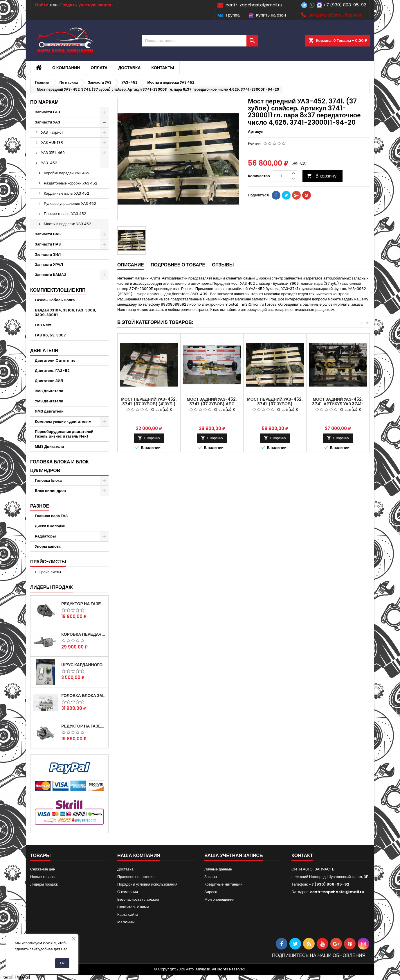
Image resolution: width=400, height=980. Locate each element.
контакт (302, 856)
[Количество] (282, 176)
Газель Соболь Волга (55, 300)
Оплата (99, 68)
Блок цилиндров (50, 491)
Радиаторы (45, 536)
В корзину (322, 176)
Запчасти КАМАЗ (51, 275)
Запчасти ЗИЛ (48, 254)
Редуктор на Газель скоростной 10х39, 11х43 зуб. (84, 726)
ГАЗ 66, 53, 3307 (50, 335)
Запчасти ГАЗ (47, 112)
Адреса (211, 892)
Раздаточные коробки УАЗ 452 (71, 183)
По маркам (44, 102)
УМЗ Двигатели (49, 401)
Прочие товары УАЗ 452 (65, 214)
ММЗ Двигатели (49, 446)
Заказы (211, 877)
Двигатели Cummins (55, 360)
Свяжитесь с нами (133, 907)
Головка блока (48, 480)
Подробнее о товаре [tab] (178, 265)
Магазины (126, 922)
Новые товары (43, 877)
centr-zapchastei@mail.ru (337, 892)
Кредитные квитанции (223, 884)
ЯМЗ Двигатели (49, 411)
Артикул (256, 132)
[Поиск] (200, 41)
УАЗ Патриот (52, 132)
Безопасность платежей (138, 899)
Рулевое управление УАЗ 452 (70, 204)
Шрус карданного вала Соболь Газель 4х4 (84, 665)
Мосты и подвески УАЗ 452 (67, 224)
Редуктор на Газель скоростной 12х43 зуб (84, 604)
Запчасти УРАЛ (49, 265)
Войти (42, 5)
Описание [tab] (131, 265)
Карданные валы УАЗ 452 (66, 193)
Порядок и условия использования (147, 884)
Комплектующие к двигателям (63, 421)
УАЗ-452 (49, 163)
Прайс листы (50, 572)
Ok (62, 963)
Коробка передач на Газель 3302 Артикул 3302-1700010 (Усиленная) (84, 634)
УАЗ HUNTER (52, 143)
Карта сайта (128, 914)
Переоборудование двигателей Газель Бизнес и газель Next (64, 434)
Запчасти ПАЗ (48, 244)
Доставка (129, 68)
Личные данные (218, 869)
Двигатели (44, 351)
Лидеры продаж (52, 587)
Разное (40, 506)
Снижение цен (43, 869)
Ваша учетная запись (234, 856)
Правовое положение (136, 877)
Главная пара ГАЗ (51, 516)
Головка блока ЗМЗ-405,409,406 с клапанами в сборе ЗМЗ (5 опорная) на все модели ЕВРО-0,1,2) (84, 696)
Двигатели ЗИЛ (49, 381)
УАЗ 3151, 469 (53, 153)
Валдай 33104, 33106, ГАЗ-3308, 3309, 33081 (65, 312)
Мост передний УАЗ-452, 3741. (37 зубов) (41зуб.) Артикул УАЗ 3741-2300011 (149, 404)
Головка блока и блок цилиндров (60, 466)
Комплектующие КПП (58, 290)
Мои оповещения (219, 899)
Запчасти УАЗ (47, 122)
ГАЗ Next (43, 325)
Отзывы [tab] (223, 265)
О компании (66, 68)
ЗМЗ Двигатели (49, 391)
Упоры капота (48, 546)
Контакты (163, 68)
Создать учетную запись (86, 5)
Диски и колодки (50, 526)
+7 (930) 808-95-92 (345, 5)
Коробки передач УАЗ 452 (67, 173)
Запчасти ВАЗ (48, 234)
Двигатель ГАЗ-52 (52, 371)
